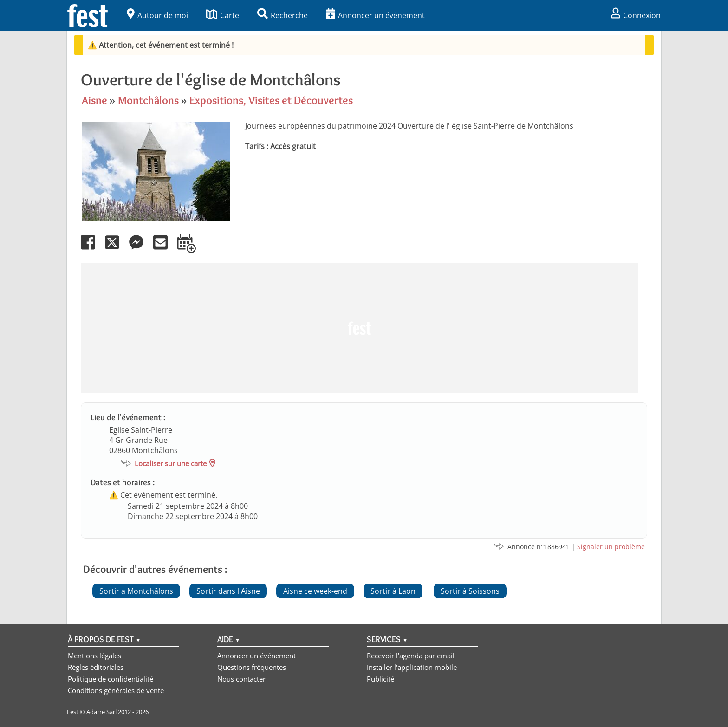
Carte (223, 15)
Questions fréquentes (252, 667)
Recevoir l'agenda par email (411, 656)
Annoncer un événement (375, 15)
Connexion (636, 15)
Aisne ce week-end (315, 591)
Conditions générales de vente (116, 690)
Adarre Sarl (101, 712)
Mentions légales (94, 656)
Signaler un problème (611, 547)
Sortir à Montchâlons (136, 591)
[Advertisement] (359, 328)
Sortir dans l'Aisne (228, 591)
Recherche (283, 15)
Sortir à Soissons (470, 591)
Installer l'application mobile (412, 667)
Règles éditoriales (96, 667)
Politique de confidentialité (110, 679)
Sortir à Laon (393, 591)
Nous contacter (241, 679)
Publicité (380, 679)
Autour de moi (157, 15)
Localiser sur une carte (171, 463)
